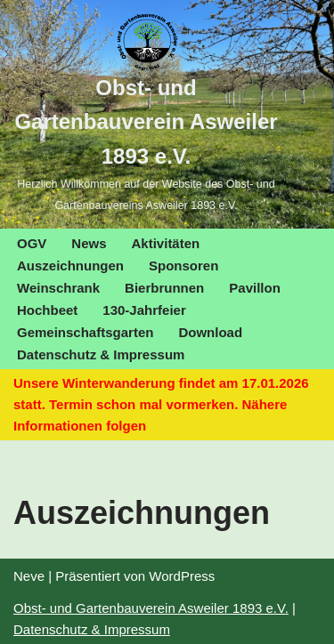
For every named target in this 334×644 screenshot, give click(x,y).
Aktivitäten (166, 243)
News (89, 243)
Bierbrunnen (164, 288)
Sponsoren (183, 266)
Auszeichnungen (70, 266)
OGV (32, 243)
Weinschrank (58, 288)
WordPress (182, 576)
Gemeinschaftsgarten (85, 332)
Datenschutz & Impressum (101, 354)
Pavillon (255, 288)
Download (210, 332)
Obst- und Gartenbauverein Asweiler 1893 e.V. (151, 608)
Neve (29, 576)
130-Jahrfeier (144, 310)
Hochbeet (47, 310)
